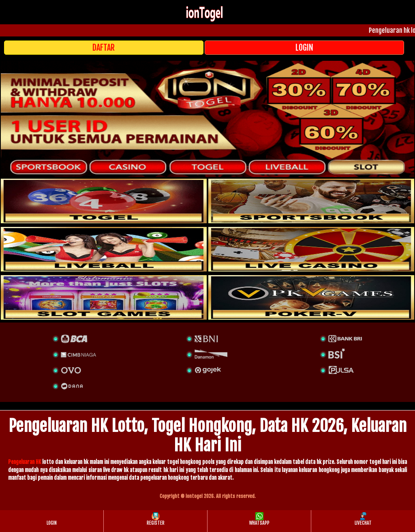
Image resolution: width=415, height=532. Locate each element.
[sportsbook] (104, 249)
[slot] (311, 201)
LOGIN (304, 48)
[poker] (104, 297)
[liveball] (311, 297)
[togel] (104, 201)
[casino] (311, 249)
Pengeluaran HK (25, 462)
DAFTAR (104, 48)
